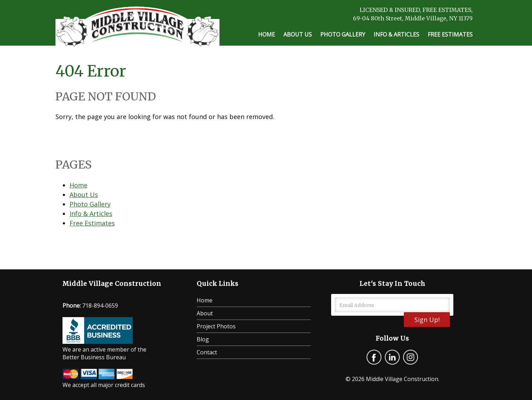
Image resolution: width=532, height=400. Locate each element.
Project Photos (216, 326)
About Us (298, 34)
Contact (207, 352)
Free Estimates (450, 34)
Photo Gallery (343, 34)
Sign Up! (427, 320)
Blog (203, 339)
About (205, 313)
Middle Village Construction (402, 379)
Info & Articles (396, 34)
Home (267, 34)
